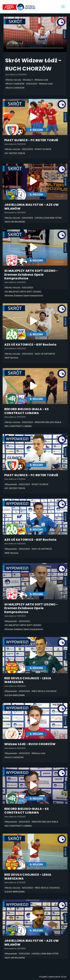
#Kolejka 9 (28, 80)
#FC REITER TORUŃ (15, 153)
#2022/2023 (32, 84)
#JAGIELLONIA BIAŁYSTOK (48, 218)
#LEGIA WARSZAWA (15, 695)
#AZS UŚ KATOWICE (45, 354)
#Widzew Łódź (41, 80)
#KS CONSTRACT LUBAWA (18, 426)
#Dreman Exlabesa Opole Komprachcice (24, 296)
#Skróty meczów (13, 80)
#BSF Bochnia (11, 358)
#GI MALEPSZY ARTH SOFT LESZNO (23, 292)
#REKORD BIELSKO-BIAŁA (48, 422)
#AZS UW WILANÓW (15, 222)
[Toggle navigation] (63, 7)
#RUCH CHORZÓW (15, 84)
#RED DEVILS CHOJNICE (44, 691)
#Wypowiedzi (11, 484)
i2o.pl (64, 977)
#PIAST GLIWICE (43, 149)
